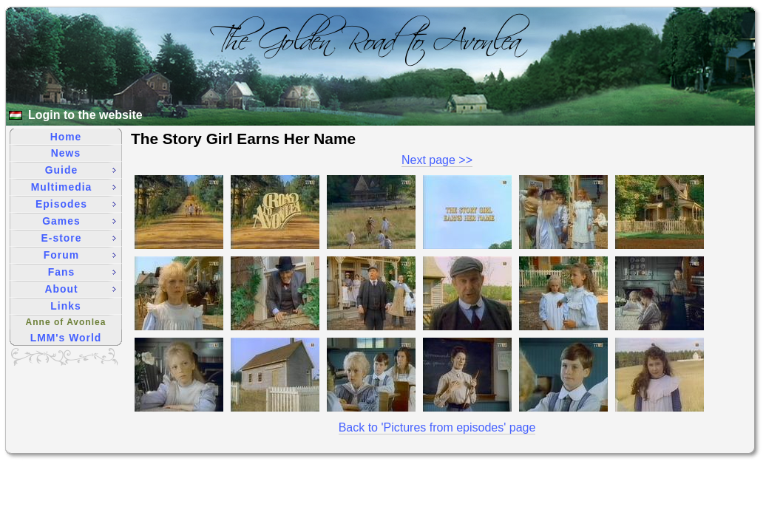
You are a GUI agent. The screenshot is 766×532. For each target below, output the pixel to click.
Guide (81, 170)
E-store (79, 238)
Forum (80, 255)
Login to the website (85, 115)
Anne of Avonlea (66, 322)
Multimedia (74, 187)
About (80, 289)
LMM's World (66, 338)
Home (66, 137)
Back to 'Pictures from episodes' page (437, 427)
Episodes (76, 204)
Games (79, 221)
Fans (82, 272)
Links (65, 306)
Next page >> (437, 160)
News (66, 153)
